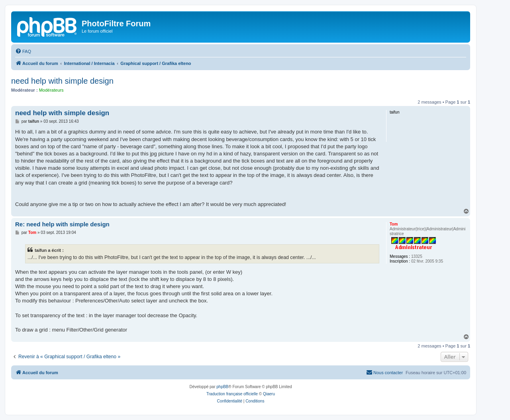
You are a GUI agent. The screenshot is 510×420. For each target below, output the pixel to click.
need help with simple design (62, 81)
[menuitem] (23, 51)
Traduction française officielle (232, 394)
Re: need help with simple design (62, 224)
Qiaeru (269, 394)
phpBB (222, 387)
